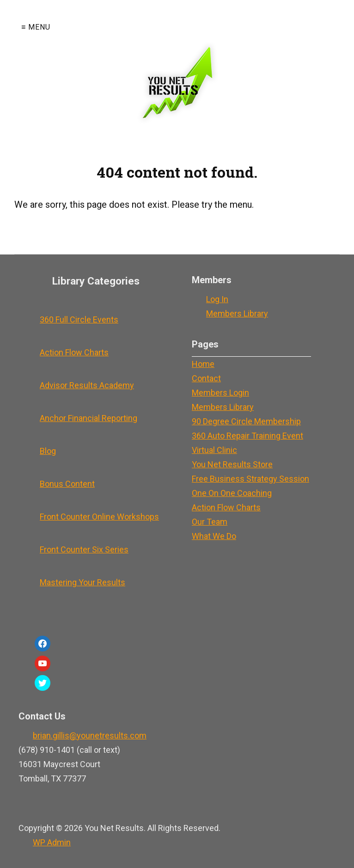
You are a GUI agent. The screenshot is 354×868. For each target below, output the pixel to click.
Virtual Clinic (214, 450)
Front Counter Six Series (84, 549)
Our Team (210, 522)
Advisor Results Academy (87, 385)
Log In (217, 299)
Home (203, 364)
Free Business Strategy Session (250, 479)
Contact (206, 378)
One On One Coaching (232, 493)
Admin (52, 842)
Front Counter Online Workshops (99, 517)
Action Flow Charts (74, 352)
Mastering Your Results (82, 582)
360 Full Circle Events (79, 319)
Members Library (237, 313)
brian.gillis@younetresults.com (90, 735)
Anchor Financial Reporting (88, 418)
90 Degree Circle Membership (246, 421)
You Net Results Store (232, 464)
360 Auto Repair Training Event (247, 436)
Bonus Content (67, 484)
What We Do (214, 536)
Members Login (220, 393)
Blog (48, 451)
